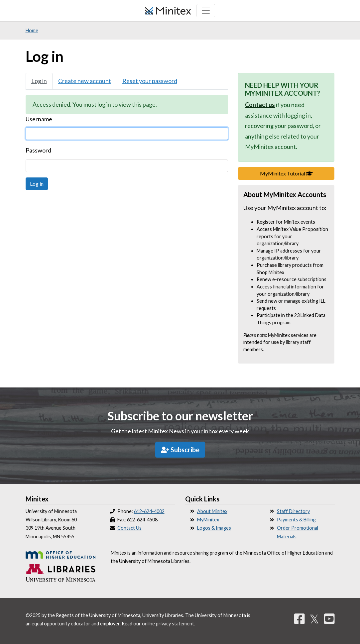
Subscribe (180, 450)
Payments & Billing (296, 520)
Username (39, 119)
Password (38, 150)
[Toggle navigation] (206, 11)
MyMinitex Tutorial (297, 173)
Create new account (85, 81)
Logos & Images (214, 528)
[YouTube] (329, 619)
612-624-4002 (149, 511)
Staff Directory (293, 511)
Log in (39, 81)
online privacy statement (168, 624)
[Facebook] (300, 619)
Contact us (260, 105)
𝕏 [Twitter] (314, 619)
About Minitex (212, 511)
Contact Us (129, 528)
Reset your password (150, 81)
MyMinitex (208, 520)
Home (32, 30)
